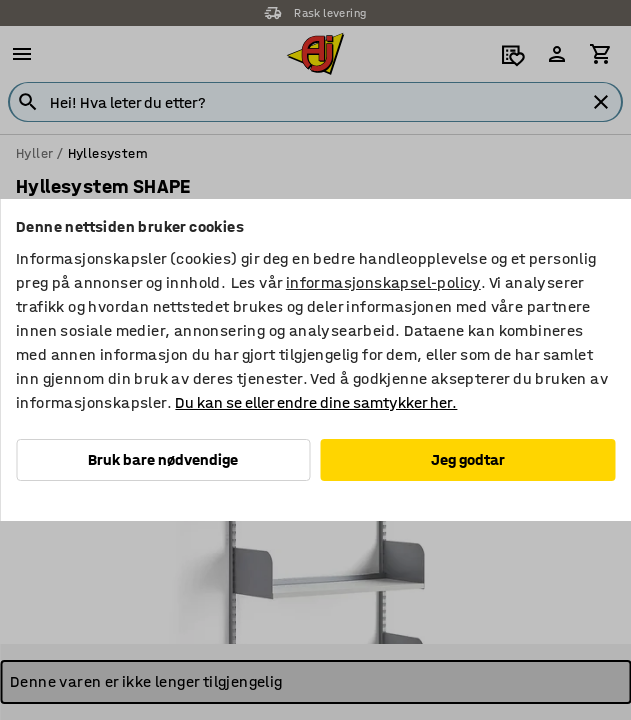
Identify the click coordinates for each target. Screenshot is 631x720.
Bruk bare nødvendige (163, 459)
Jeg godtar (468, 459)
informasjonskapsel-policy (383, 282)
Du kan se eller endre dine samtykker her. (316, 402)
